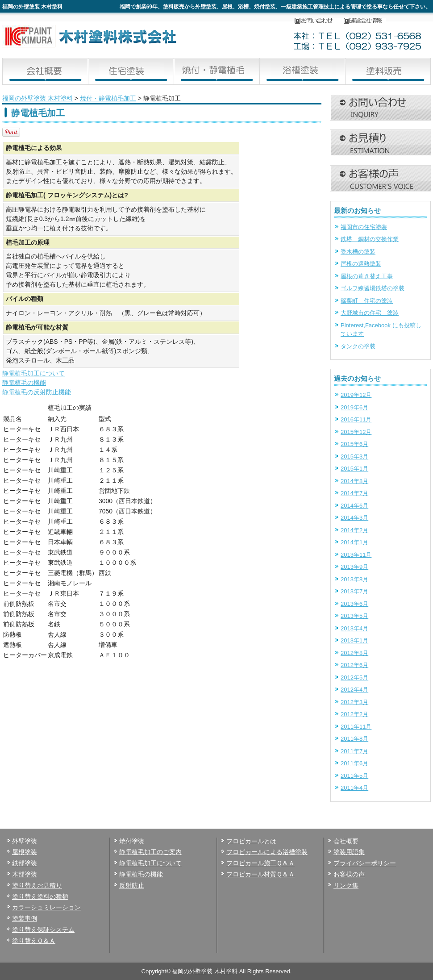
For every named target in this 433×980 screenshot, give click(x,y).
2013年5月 (354, 616)
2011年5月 (354, 776)
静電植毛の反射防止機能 (37, 392)
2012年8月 (354, 653)
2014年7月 (354, 493)
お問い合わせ (319, 21)
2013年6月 (354, 604)
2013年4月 (354, 628)
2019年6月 (354, 407)
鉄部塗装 (25, 863)
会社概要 (367, 21)
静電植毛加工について (33, 373)
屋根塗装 (25, 852)
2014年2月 (354, 530)
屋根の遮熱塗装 (361, 264)
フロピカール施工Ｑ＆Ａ (260, 863)
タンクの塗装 (358, 346)
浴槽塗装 (302, 71)
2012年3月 (354, 702)
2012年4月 (354, 690)
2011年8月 (354, 739)
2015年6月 (354, 444)
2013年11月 (356, 555)
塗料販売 (388, 71)
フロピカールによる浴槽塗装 (267, 852)
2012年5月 (354, 678)
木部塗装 (25, 874)
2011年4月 (354, 788)
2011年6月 (354, 763)
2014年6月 (354, 506)
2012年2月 (354, 714)
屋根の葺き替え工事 (367, 276)
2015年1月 (354, 469)
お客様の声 (349, 874)
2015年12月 (356, 432)
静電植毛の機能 (24, 383)
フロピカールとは (251, 841)
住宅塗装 (131, 71)
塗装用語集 (349, 852)
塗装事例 (25, 918)
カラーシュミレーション (46, 907)
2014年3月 (354, 518)
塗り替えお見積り (37, 885)
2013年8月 (354, 579)
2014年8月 (354, 481)
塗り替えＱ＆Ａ (34, 941)
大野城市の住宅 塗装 (370, 313)
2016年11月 (356, 419)
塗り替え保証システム (43, 930)
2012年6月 (354, 665)
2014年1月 (354, 542)
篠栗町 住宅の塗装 (367, 301)
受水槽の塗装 (358, 252)
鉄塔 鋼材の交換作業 (370, 239)
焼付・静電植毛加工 (216, 71)
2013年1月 (354, 640)
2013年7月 (354, 591)
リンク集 (346, 885)
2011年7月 (354, 751)
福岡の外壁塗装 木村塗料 (37, 98)
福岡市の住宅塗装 (364, 227)
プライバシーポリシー (365, 863)
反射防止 (132, 885)
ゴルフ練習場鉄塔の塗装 (373, 288)
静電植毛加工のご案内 (150, 852)
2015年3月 (354, 457)
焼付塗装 (132, 841)
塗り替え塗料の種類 (40, 897)
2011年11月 (356, 727)
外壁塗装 (25, 841)
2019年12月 (356, 395)
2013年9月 (354, 567)
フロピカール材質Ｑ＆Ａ (260, 874)
